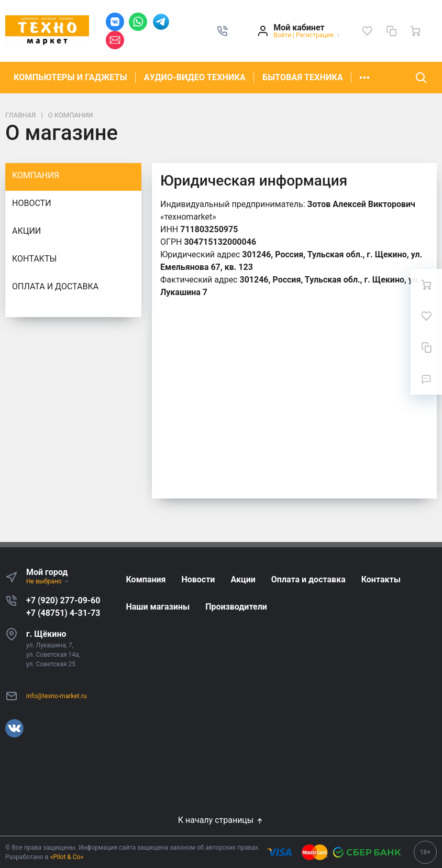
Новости (32, 203)
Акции (26, 231)
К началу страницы (221, 820)
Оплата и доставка (55, 286)
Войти (282, 35)
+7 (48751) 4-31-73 (63, 613)
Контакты (34, 259)
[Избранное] (367, 31)
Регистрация (315, 35)
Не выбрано (48, 581)
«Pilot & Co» (67, 857)
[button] (223, 31)
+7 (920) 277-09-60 (63, 600)
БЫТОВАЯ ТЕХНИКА (303, 77)
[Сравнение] (391, 31)
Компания (36, 175)
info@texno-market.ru (57, 696)
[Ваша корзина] (415, 31)
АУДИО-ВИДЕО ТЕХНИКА (195, 77)
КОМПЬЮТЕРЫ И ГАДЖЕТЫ (70, 77)
